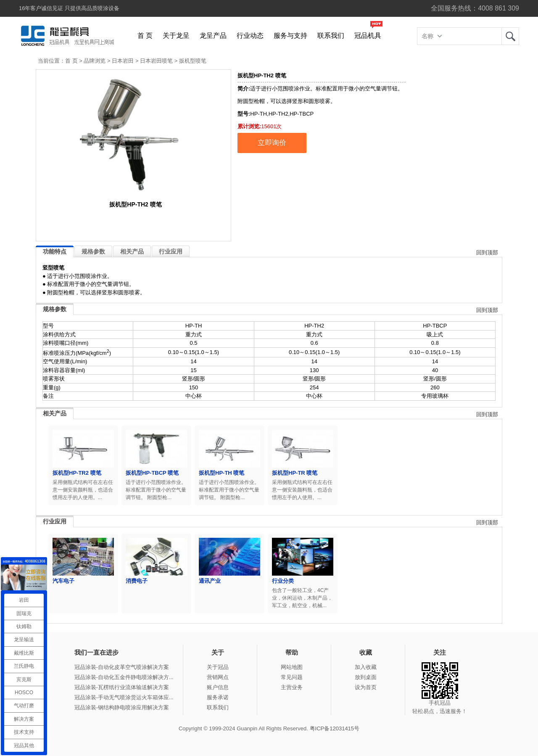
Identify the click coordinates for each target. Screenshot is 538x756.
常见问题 (292, 677)
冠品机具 (368, 36)
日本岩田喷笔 (156, 61)
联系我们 (331, 36)
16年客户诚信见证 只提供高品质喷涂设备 (69, 8)
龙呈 (510, 36)
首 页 (145, 36)
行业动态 (250, 36)
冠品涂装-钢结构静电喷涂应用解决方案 (122, 707)
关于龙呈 (176, 36)
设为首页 (366, 687)
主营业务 (292, 687)
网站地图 (292, 667)
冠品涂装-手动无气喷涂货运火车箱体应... (124, 697)
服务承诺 (218, 697)
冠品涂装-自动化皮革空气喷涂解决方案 (122, 667)
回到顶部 (487, 252)
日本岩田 (123, 61)
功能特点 (55, 251)
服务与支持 (290, 36)
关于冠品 (218, 667)
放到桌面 (366, 677)
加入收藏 (366, 667)
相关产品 (132, 251)
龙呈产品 (213, 36)
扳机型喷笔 (193, 61)
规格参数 (93, 251)
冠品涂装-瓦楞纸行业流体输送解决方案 (122, 687)
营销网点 (218, 677)
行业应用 (171, 251)
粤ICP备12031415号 (335, 728)
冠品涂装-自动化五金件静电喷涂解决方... (124, 677)
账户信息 (218, 687)
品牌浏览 (95, 61)
